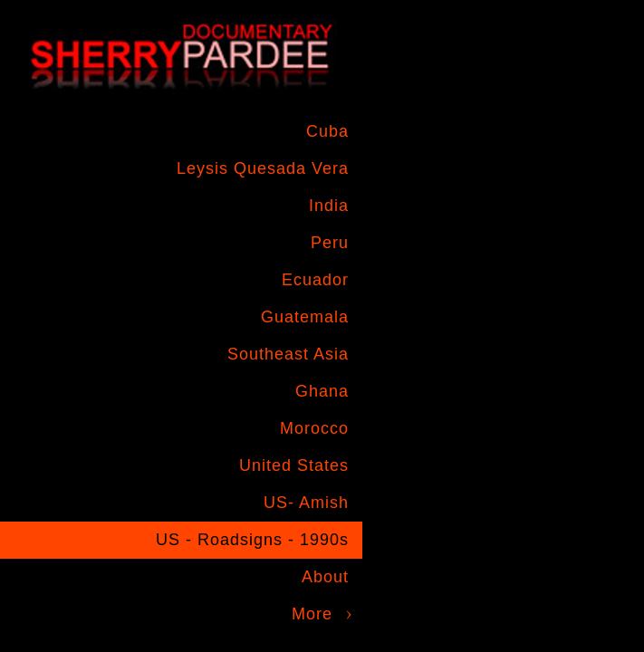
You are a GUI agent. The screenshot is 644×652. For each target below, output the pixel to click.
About (325, 577)
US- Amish (306, 503)
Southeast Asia (288, 354)
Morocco (314, 428)
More (312, 614)
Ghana (322, 391)
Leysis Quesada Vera (263, 168)
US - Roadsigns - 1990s (252, 540)
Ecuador (315, 280)
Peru (330, 243)
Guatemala (305, 317)
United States (294, 465)
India (329, 206)
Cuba (327, 131)
